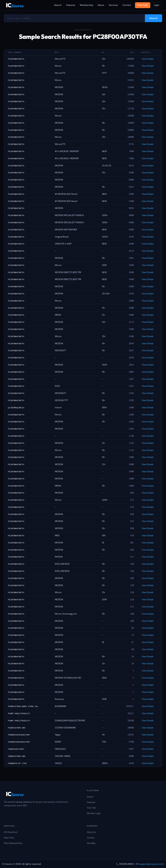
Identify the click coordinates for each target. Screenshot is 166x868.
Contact (127, 5)
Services (113, 5)
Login (157, 5)
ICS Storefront (11, 832)
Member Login (94, 813)
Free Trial (143, 5)
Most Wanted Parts (13, 843)
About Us (91, 832)
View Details (148, 59)
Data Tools (9, 838)
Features (71, 5)
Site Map (91, 843)
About (101, 5)
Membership (87, 5)
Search (58, 5)
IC (15, 5)
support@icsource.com (151, 864)
